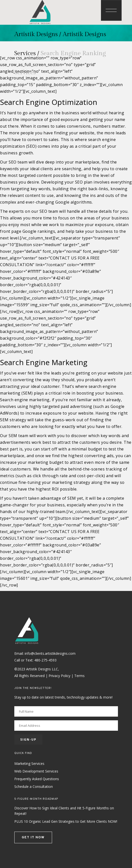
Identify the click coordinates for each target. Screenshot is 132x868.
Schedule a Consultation (34, 786)
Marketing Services (29, 763)
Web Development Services (36, 771)
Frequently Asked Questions (37, 779)
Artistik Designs (36, 34)
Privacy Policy (59, 676)
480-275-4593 (45, 660)
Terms (79, 676)
